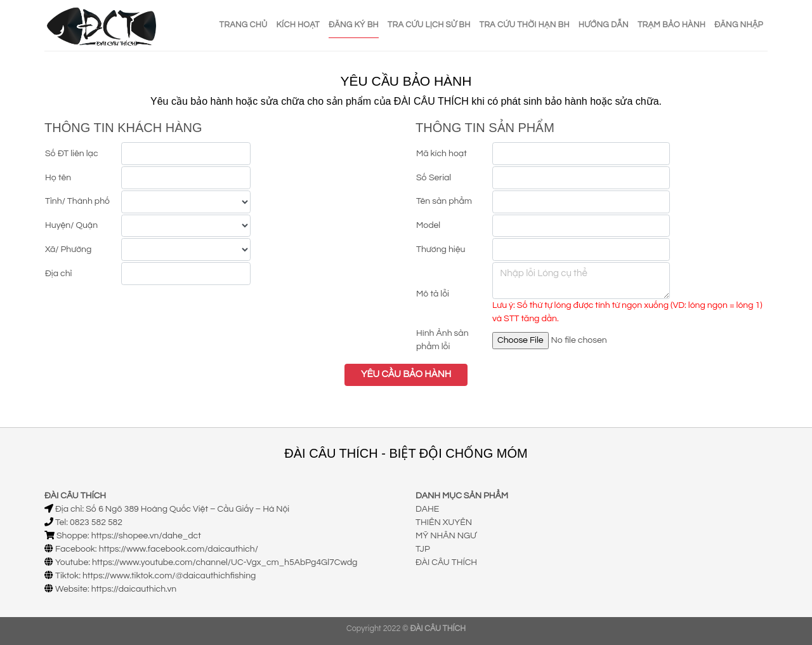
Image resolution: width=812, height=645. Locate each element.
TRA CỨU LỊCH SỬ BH (429, 25)
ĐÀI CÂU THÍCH (446, 562)
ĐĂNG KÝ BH (354, 25)
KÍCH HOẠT (298, 25)
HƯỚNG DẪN (604, 25)
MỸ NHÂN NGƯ (446, 536)
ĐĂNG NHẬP (739, 25)
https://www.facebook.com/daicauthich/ (179, 549)
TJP (423, 549)
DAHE (427, 509)
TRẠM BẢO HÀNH (671, 25)
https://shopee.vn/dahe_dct (146, 536)
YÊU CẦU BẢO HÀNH (406, 374)
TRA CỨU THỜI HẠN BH (525, 25)
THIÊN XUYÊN (444, 522)
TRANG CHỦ (244, 25)
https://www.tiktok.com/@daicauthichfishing (169, 576)
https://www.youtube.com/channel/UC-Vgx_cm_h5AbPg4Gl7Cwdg (225, 562)
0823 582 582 (96, 522)
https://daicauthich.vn (134, 589)
